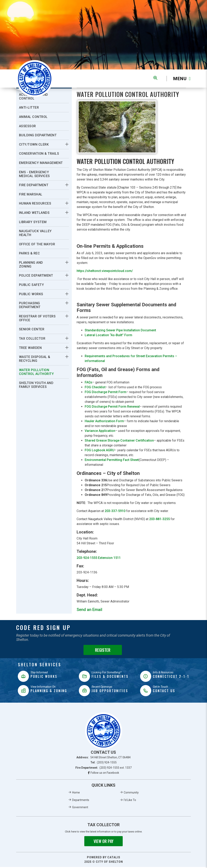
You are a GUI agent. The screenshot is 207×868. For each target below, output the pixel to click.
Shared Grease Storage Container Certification (119, 441)
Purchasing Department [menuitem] (30, 305)
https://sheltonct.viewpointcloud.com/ (105, 272)
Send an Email (89, 611)
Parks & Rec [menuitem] (30, 253)
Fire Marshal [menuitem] (31, 194)
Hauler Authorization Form (104, 422)
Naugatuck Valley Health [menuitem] (35, 233)
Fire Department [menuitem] (34, 185)
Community (131, 793)
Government (80, 808)
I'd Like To (130, 801)
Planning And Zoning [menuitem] (31, 264)
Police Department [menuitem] (36, 276)
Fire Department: (104, 769)
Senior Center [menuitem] (32, 329)
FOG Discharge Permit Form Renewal (112, 408)
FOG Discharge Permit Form (106, 393)
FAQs (89, 383)
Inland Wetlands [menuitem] (34, 213)
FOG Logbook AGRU (100, 451)
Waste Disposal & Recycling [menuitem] (35, 359)
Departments (81, 801)
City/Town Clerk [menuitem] (34, 144)
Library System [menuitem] (33, 222)
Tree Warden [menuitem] (30, 348)
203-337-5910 (115, 512)
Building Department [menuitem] (38, 135)
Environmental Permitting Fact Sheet (112, 461)
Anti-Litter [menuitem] (29, 108)
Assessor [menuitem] (27, 126)
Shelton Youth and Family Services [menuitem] (36, 385)
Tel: (104, 763)
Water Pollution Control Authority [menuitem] (36, 372)
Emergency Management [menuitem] (41, 163)
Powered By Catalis (104, 858)
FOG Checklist (95, 388)
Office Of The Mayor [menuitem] (37, 244)
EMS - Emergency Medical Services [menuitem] (34, 174)
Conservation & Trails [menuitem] (39, 154)
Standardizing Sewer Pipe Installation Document (120, 331)
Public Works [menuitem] (31, 294)
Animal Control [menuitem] (33, 117)
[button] (67, 144)
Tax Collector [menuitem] (32, 338)
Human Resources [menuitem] (35, 203)
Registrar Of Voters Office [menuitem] (37, 318)
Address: (103, 758)
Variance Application (100, 432)
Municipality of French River (35, 78)
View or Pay (103, 842)
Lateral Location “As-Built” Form (108, 336)
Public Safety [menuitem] (32, 285)
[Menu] (179, 78)
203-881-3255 (159, 520)
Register (103, 651)
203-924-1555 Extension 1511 (99, 559)
